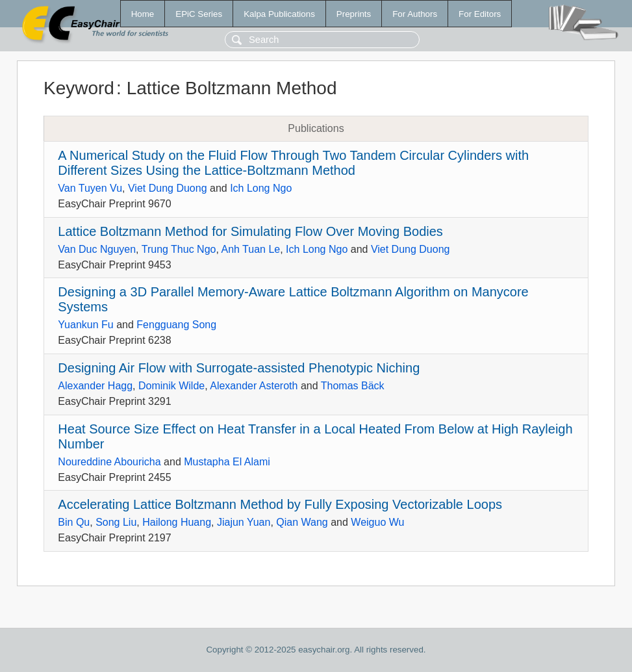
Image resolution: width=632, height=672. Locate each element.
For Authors (415, 14)
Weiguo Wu (377, 522)
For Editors (480, 14)
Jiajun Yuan (244, 522)
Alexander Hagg (95, 386)
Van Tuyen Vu (90, 188)
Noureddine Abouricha (109, 462)
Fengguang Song (176, 325)
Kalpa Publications (279, 14)
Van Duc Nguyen (97, 249)
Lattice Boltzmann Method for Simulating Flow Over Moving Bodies (250, 231)
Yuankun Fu (85, 325)
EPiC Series (199, 14)
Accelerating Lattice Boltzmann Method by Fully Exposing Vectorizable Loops (280, 504)
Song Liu (116, 522)
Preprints (354, 14)
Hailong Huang (177, 522)
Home (143, 14)
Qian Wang (302, 522)
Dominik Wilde (171, 386)
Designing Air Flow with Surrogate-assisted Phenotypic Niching (239, 368)
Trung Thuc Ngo (179, 249)
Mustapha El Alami (227, 462)
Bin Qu (74, 522)
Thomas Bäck (353, 386)
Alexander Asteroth (254, 386)
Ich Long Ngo (261, 188)
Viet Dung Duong (168, 188)
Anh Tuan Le (250, 249)
